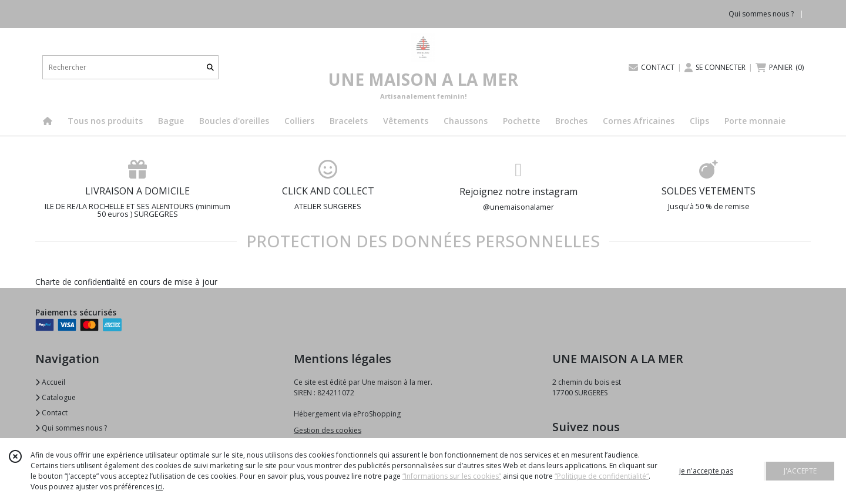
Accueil (50, 382)
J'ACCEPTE (800, 471)
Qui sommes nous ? (71, 428)
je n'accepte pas (706, 471)
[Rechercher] (210, 67)
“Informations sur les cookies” (452, 476)
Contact (51, 413)
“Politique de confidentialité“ (602, 476)
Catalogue (56, 397)
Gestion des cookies (328, 430)
